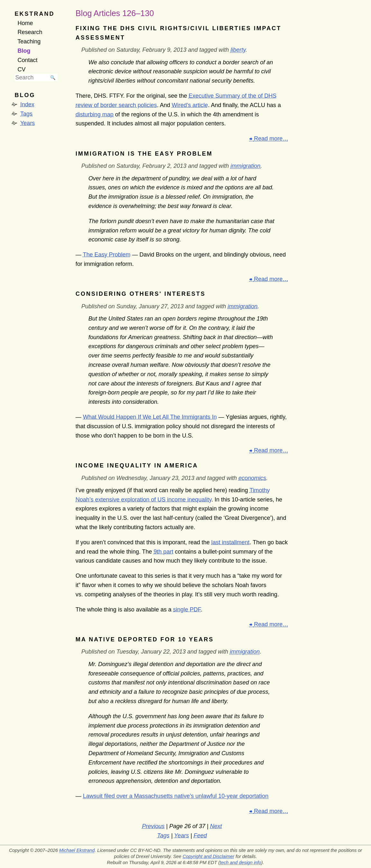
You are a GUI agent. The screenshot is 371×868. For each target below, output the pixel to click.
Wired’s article (190, 105)
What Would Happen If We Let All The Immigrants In (150, 417)
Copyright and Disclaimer (208, 856)
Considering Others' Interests (140, 294)
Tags (26, 114)
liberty (238, 50)
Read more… (271, 139)
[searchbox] (32, 78)
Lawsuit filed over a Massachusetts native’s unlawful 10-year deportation (176, 796)
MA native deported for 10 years (145, 639)
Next (216, 826)
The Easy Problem (107, 255)
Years (27, 123)
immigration (245, 166)
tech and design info (241, 863)
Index (27, 104)
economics (252, 478)
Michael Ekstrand (77, 850)
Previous (153, 826)
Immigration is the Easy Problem (144, 154)
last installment (230, 542)
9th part (163, 552)
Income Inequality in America (137, 466)
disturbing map (95, 114)
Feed (200, 836)
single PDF (187, 610)
